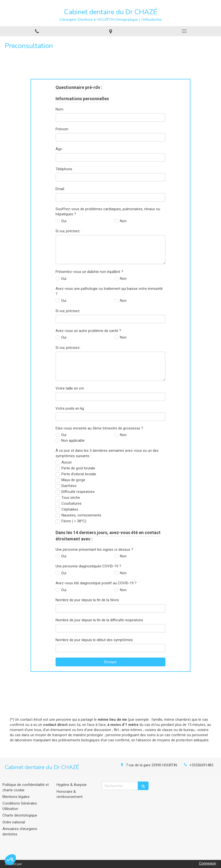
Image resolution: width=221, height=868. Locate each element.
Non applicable (72, 440)
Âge (59, 149)
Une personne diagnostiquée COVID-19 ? (88, 566)
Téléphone (64, 169)
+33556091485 (201, 765)
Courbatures (71, 503)
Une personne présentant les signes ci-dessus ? (94, 550)
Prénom (62, 129)
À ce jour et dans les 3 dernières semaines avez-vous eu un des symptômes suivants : (107, 453)
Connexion (208, 863)
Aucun (67, 462)
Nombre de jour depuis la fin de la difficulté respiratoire (99, 620)
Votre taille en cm (70, 388)
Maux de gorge (73, 480)
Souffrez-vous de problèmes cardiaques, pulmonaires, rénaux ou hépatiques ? (108, 212)
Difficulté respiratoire (78, 492)
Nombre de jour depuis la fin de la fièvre (87, 600)
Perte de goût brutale (78, 468)
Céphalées (70, 509)
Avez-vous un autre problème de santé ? (88, 331)
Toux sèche (71, 498)
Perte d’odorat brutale (79, 474)
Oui (63, 221)
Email (60, 189)
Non (123, 221)
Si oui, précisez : (69, 231)
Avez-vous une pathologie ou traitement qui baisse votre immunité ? (109, 291)
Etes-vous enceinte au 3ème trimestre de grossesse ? (99, 428)
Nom (59, 109)
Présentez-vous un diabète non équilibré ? (89, 272)
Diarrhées (69, 486)
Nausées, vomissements (81, 515)
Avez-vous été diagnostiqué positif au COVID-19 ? (96, 583)
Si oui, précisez (68, 311)
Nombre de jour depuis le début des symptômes (94, 640)
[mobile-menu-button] (184, 31)
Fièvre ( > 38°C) (74, 521)
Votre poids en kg (70, 408)
